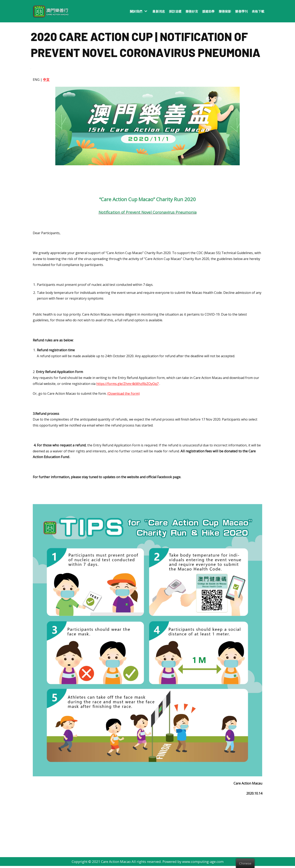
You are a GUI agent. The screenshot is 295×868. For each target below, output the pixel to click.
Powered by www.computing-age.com (193, 864)
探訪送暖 (175, 11)
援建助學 (208, 11)
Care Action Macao (116, 864)
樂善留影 (225, 11)
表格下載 (258, 11)
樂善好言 (192, 11)
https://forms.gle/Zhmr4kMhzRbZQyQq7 (127, 385)
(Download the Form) (124, 395)
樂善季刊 (241, 11)
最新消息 (159, 11)
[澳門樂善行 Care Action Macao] (50, 11)
